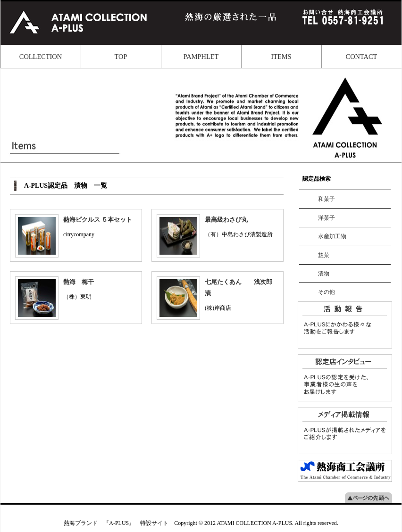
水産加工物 (332, 236)
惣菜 (324, 255)
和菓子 (327, 199)
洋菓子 (327, 218)
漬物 (324, 274)
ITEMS (281, 57)
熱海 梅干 (79, 282)
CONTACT (362, 57)
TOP (121, 57)
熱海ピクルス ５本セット (98, 220)
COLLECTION (41, 57)
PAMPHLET (201, 57)
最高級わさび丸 (226, 220)
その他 (327, 292)
